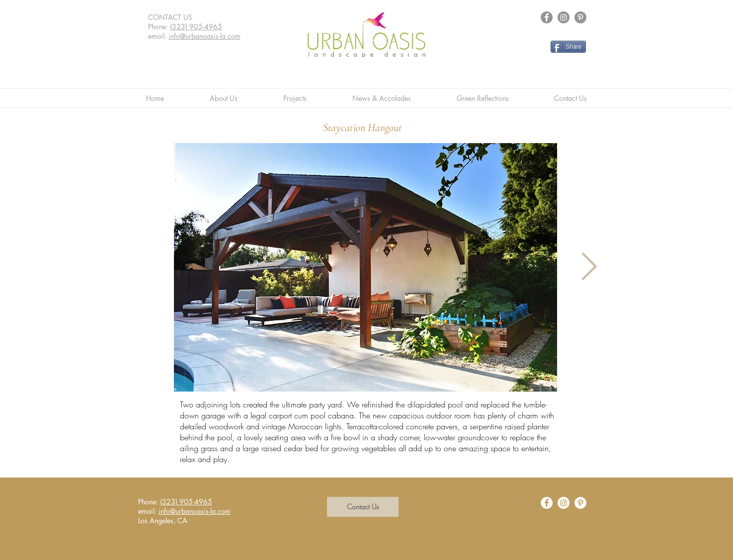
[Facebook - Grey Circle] (547, 17)
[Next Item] (589, 267)
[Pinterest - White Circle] (580, 503)
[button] (363, 507)
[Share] (568, 47)
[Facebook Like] (575, 61)
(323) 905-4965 (196, 27)
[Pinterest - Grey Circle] (580, 17)
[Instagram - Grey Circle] (564, 17)
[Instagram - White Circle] (564, 503)
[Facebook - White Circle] (547, 503)
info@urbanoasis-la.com (204, 36)
